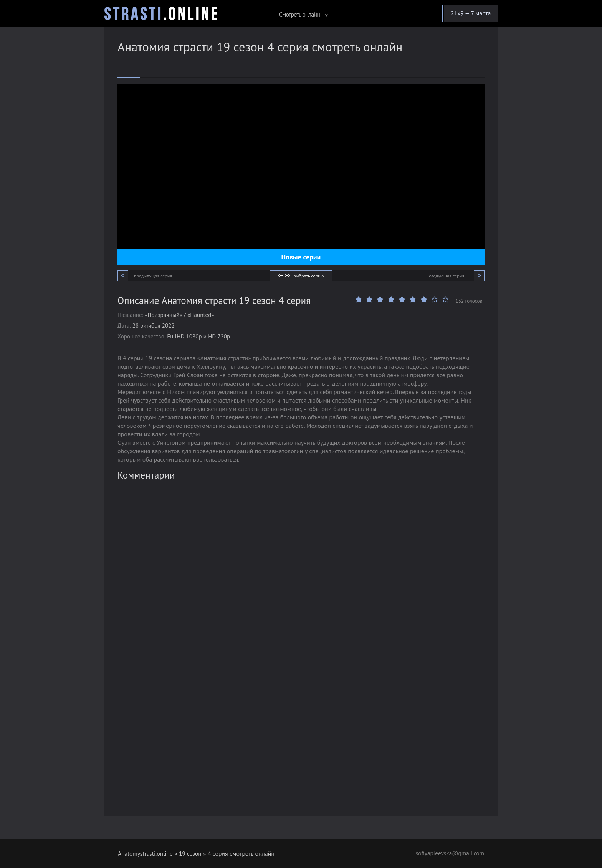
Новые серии (301, 257)
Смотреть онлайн (300, 14)
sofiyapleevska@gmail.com (448, 853)
